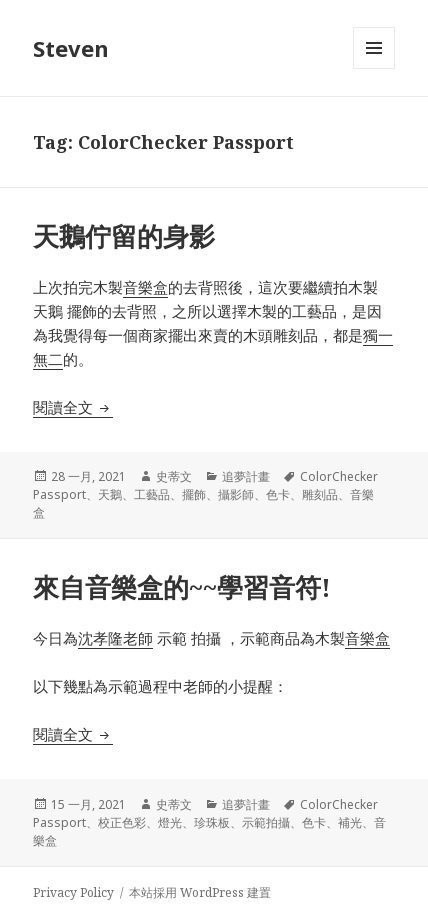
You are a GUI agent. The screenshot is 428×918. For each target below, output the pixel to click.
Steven (71, 48)
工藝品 (152, 494)
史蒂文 (174, 476)
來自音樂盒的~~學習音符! (182, 587)
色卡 (278, 494)
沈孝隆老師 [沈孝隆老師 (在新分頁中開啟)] (115, 638)
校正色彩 (122, 822)
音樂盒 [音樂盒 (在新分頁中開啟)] (145, 287)
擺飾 (194, 494)
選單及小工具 (374, 68)
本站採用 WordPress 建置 (200, 892)
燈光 (170, 822)
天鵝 (110, 494)
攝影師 (236, 494)
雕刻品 (320, 494)
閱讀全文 (73, 407)
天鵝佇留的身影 (124, 236)
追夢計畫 (246, 476)
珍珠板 (212, 822)
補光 (350, 822)
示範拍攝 (266, 822)
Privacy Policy (73, 892)
